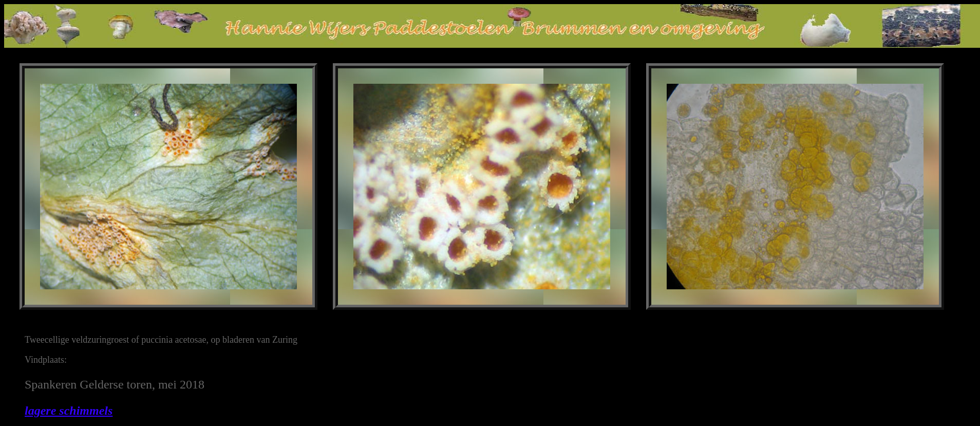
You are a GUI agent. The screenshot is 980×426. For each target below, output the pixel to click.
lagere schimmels (69, 411)
